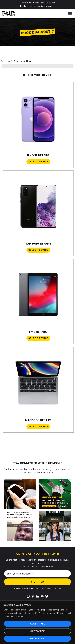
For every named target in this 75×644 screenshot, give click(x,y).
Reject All (38, 639)
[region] (37, 622)
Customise (38, 631)
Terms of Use (44, 588)
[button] (70, 14)
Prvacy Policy (56, 588)
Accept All (38, 624)
